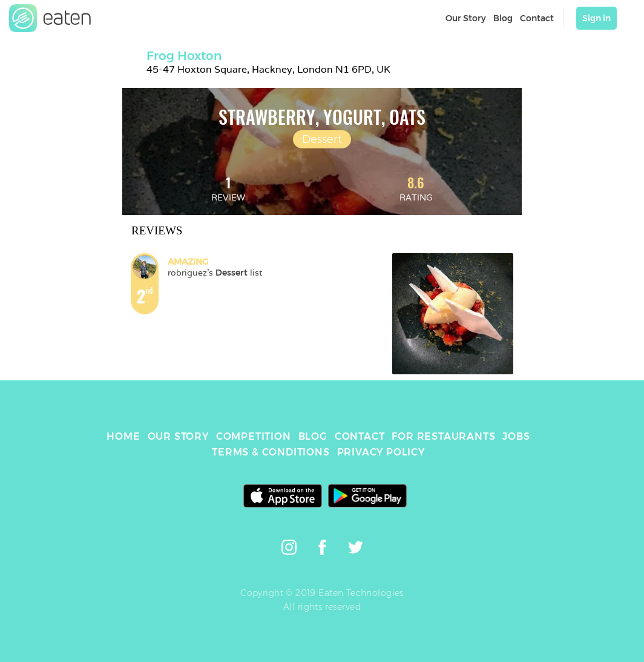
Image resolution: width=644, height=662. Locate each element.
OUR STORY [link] (178, 436)
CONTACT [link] (360, 436)
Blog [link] (503, 18)
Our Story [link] (466, 18)
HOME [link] (123, 436)
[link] (50, 18)
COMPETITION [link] (254, 436)
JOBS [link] (516, 436)
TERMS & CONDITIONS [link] (271, 452)
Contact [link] (537, 18)
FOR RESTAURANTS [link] (443, 436)
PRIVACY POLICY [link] (381, 452)
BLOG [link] (313, 436)
